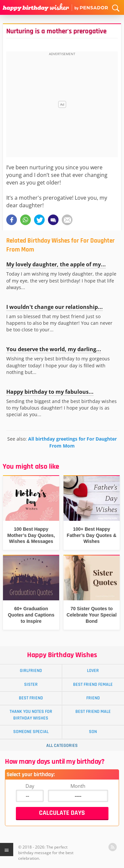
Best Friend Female (93, 684)
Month (78, 786)
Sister (31, 684)
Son (93, 732)
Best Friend (31, 698)
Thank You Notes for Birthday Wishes (31, 715)
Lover (93, 671)
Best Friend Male (93, 712)
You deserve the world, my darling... (54, 349)
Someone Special (31, 732)
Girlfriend (31, 671)
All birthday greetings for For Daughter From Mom (72, 442)
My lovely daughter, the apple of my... (56, 264)
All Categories (62, 746)
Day (30, 786)
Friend (93, 698)
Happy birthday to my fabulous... (50, 392)
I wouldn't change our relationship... (55, 307)
